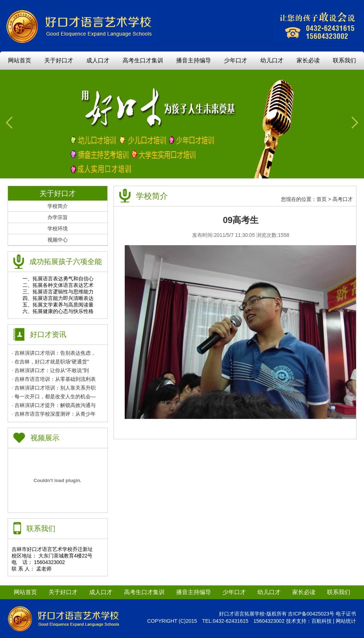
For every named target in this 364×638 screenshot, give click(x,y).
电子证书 (346, 614)
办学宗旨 (58, 217)
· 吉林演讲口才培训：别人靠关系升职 (54, 388)
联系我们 (344, 60)
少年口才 (236, 60)
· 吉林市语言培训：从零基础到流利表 (54, 379)
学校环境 (58, 229)
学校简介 (58, 206)
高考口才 (343, 199)
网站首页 (20, 60)
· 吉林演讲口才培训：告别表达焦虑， (54, 353)
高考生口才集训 (143, 60)
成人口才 (98, 60)
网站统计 (346, 621)
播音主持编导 (194, 60)
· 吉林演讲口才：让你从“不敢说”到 (50, 370)
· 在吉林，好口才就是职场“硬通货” (50, 362)
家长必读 (308, 60)
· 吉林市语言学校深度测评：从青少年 (54, 414)
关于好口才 (59, 60)
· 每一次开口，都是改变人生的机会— (54, 396)
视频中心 (58, 240)
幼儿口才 (272, 60)
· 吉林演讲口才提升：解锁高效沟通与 (54, 405)
